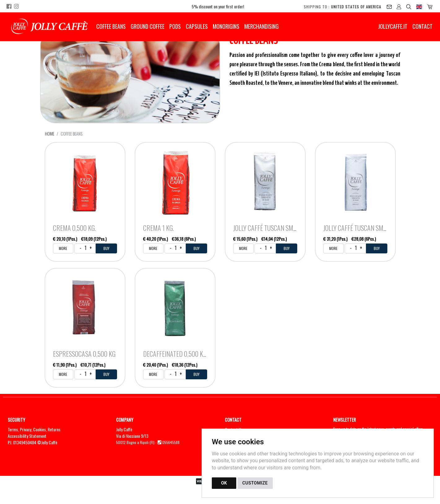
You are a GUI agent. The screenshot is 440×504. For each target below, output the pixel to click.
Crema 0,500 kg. (74, 228)
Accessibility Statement (27, 436)
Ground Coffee (148, 26)
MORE (63, 248)
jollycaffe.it (393, 26)
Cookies (39, 429)
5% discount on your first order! (218, 6)
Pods (175, 26)
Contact (423, 26)
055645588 (171, 442)
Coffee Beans (111, 26)
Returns (54, 429)
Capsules (197, 26)
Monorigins (226, 26)
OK (224, 483)
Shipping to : (342, 7)
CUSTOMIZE (255, 483)
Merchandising (261, 26)
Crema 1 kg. (159, 228)
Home (50, 134)
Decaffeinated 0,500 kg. (175, 354)
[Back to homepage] (49, 26)
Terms (13, 429)
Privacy (26, 429)
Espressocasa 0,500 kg (84, 354)
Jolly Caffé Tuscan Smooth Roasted (282, 228)
